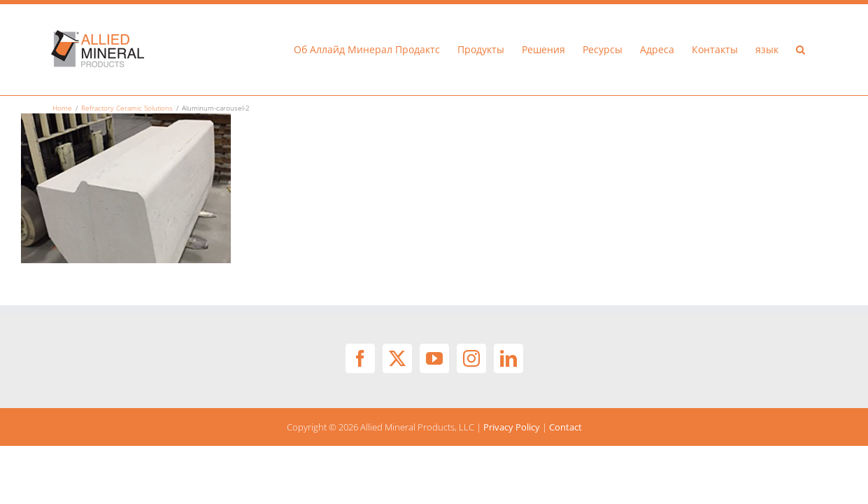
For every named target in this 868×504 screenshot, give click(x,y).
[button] (818, 50)
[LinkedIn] (508, 358)
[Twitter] (397, 358)
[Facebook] (360, 358)
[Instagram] (471, 358)
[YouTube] (434, 358)
